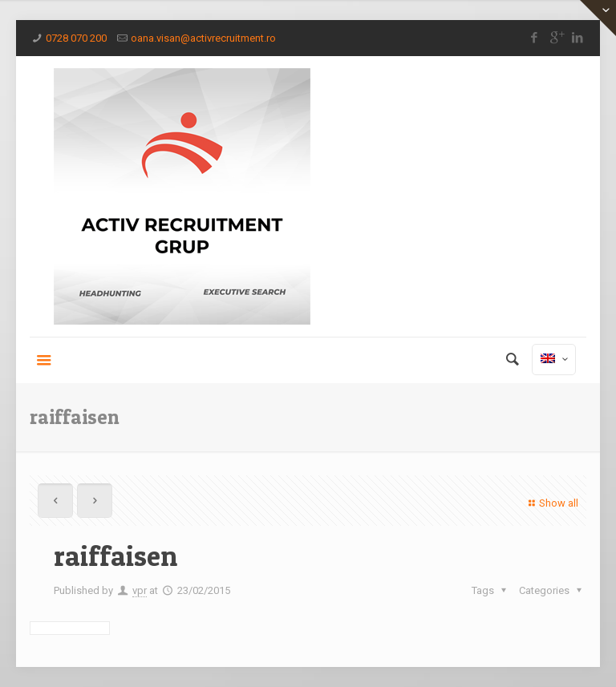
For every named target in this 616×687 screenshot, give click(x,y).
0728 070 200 (76, 38)
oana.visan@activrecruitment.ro (203, 38)
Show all (551, 503)
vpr (140, 590)
